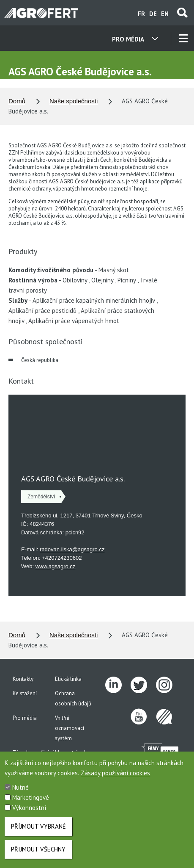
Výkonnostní (29, 808)
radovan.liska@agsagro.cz (72, 549)
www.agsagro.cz (56, 566)
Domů (17, 101)
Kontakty (23, 679)
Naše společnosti (74, 101)
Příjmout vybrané (38, 826)
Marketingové (31, 798)
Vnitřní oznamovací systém (70, 728)
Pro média (25, 718)
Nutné (20, 787)
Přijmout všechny (38, 849)
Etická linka (68, 679)
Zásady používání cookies (115, 773)
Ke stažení (25, 693)
